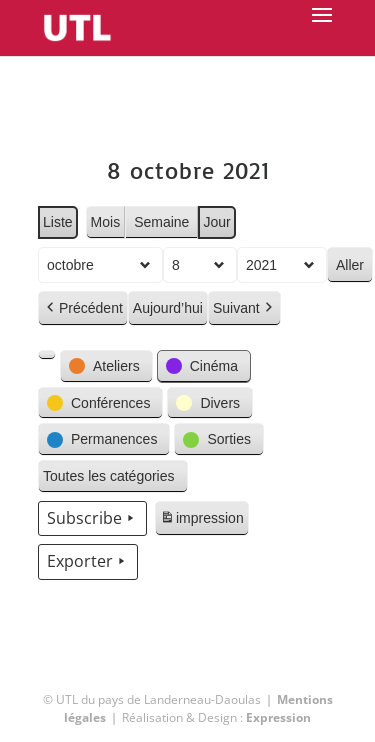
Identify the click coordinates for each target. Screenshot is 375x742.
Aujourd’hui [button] (167, 308)
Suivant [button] (243, 308)
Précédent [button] (83, 308)
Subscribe (92, 519)
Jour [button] (216, 222)
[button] (47, 355)
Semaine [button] (161, 222)
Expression (278, 717)
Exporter (88, 562)
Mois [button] (105, 222)
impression (201, 521)
